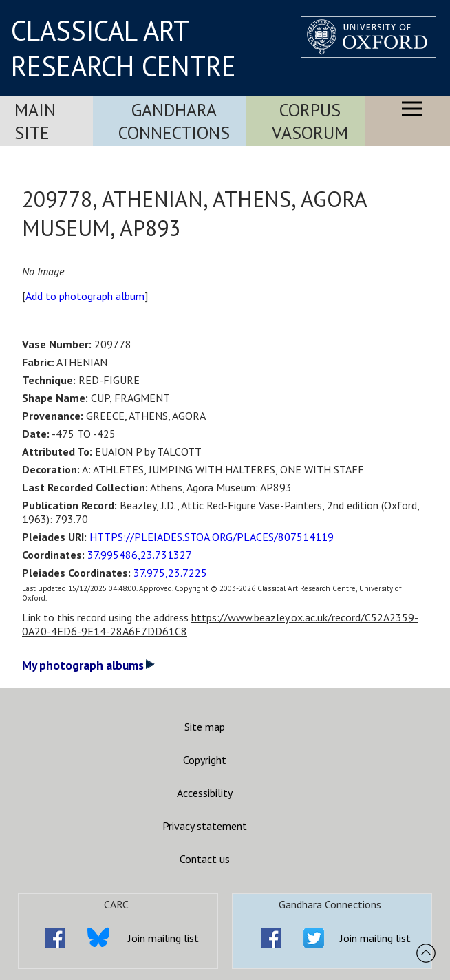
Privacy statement (205, 826)
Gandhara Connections (174, 121)
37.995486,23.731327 (140, 555)
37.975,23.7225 (170, 573)
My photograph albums (88, 665)
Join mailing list (163, 938)
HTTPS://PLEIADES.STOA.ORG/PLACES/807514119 (212, 537)
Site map (205, 727)
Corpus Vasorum (310, 121)
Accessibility (205, 793)
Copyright (205, 760)
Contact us (205, 859)
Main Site (35, 121)
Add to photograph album (85, 296)
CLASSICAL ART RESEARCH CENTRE (124, 48)
